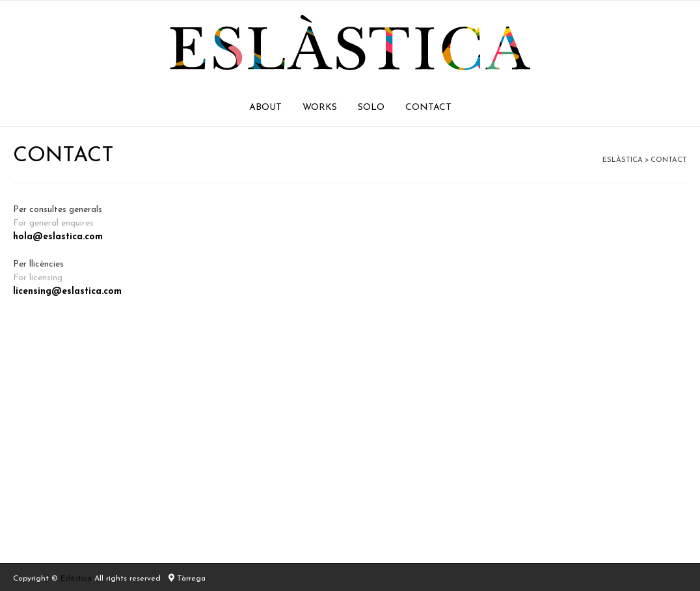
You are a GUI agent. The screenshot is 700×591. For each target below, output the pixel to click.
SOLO (371, 108)
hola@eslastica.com (58, 237)
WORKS (320, 108)
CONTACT (428, 108)
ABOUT (265, 108)
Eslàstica (76, 579)
